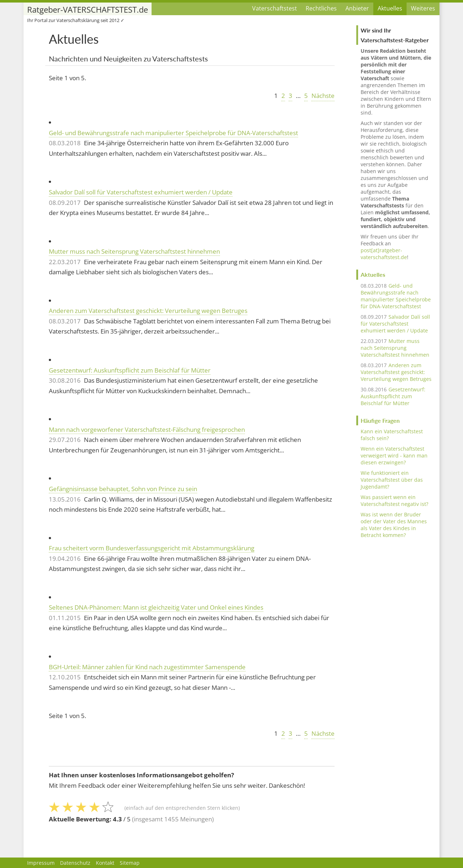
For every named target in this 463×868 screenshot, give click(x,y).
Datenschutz (75, 863)
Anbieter (357, 8)
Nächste (323, 96)
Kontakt (105, 863)
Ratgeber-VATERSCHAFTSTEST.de (88, 9)
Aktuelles (390, 8)
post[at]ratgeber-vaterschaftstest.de (384, 254)
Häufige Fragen (380, 420)
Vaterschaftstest (275, 8)
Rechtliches (321, 8)
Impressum (41, 863)
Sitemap (130, 863)
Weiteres (423, 8)
